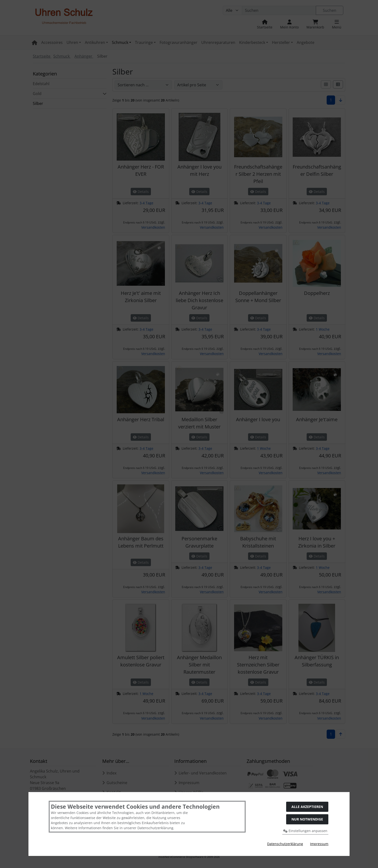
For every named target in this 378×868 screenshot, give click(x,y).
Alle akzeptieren (307, 807)
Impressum (319, 844)
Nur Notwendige (307, 819)
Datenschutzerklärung (285, 844)
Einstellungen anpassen (305, 831)
